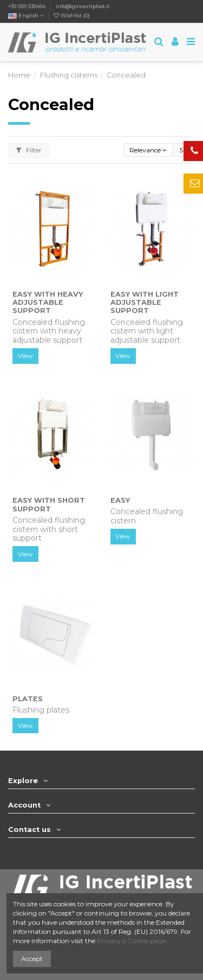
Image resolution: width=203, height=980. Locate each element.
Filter (29, 150)
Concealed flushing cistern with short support (49, 529)
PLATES (28, 699)
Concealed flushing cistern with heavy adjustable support (49, 331)
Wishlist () (72, 15)
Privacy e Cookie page (131, 941)
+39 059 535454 (27, 6)
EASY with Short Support (49, 504)
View (25, 356)
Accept (32, 959)
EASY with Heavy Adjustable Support (48, 303)
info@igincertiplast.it (83, 6)
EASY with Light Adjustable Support (145, 303)
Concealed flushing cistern (147, 516)
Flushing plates (41, 710)
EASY (120, 500)
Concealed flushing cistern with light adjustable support (147, 331)
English (26, 15)
